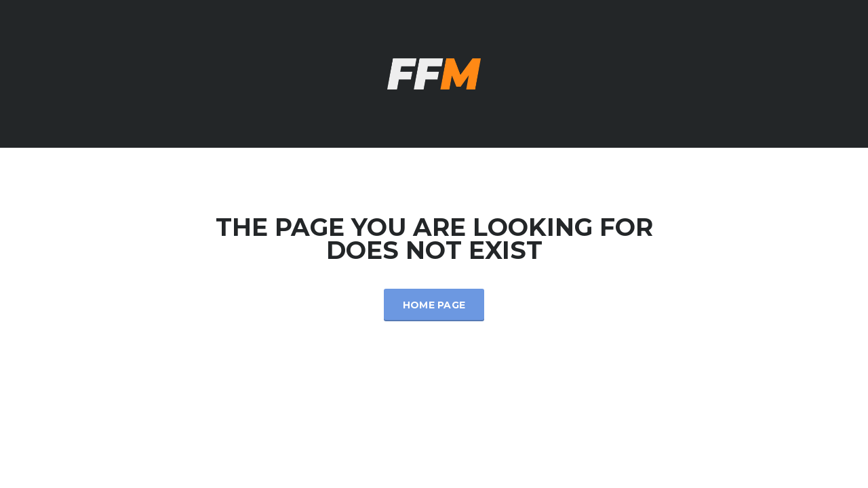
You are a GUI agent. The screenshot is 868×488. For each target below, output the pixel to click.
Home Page (434, 305)
